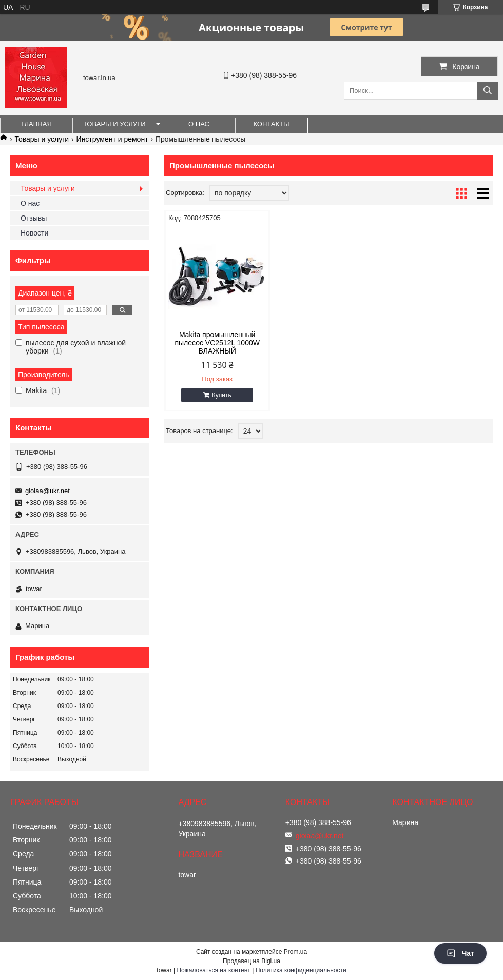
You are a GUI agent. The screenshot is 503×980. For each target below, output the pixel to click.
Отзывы (34, 218)
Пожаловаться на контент (213, 970)
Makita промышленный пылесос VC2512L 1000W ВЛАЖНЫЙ (217, 343)
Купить (222, 395)
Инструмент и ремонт (112, 139)
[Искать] (488, 91)
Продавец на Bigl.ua (252, 961)
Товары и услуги (114, 124)
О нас (199, 124)
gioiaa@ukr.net (47, 491)
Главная (36, 124)
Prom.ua (295, 952)
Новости (34, 233)
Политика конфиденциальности (301, 970)
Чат (460, 953)
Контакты (271, 124)
